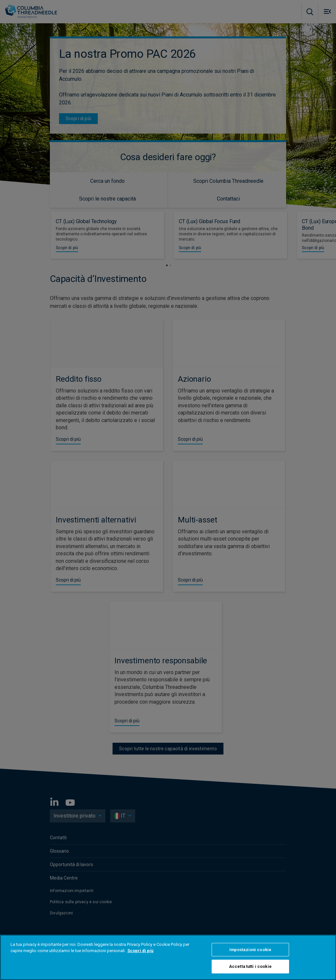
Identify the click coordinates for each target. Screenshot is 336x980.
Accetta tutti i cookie (250, 966)
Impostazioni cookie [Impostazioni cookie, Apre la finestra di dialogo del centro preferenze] (250, 950)
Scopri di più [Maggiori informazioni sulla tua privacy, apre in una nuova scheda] (140, 951)
